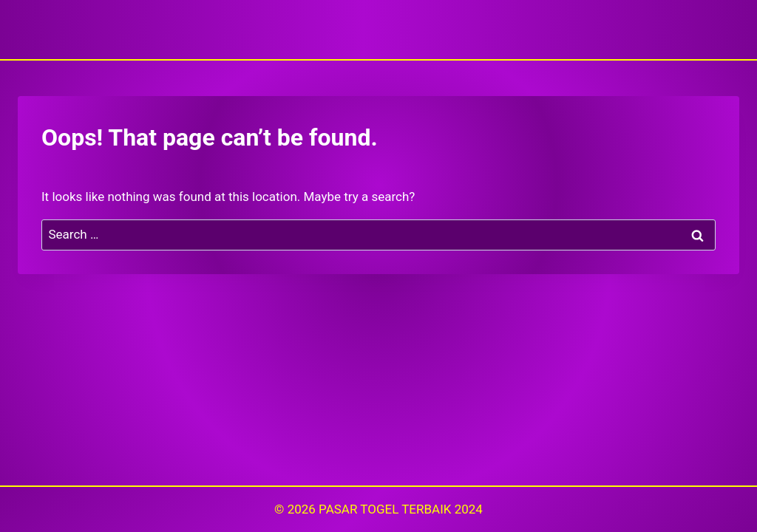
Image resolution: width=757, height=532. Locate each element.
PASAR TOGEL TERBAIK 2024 (401, 509)
